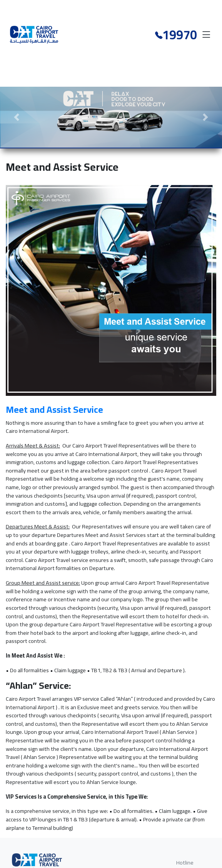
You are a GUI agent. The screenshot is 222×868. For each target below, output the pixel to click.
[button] (17, 117)
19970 (180, 33)
